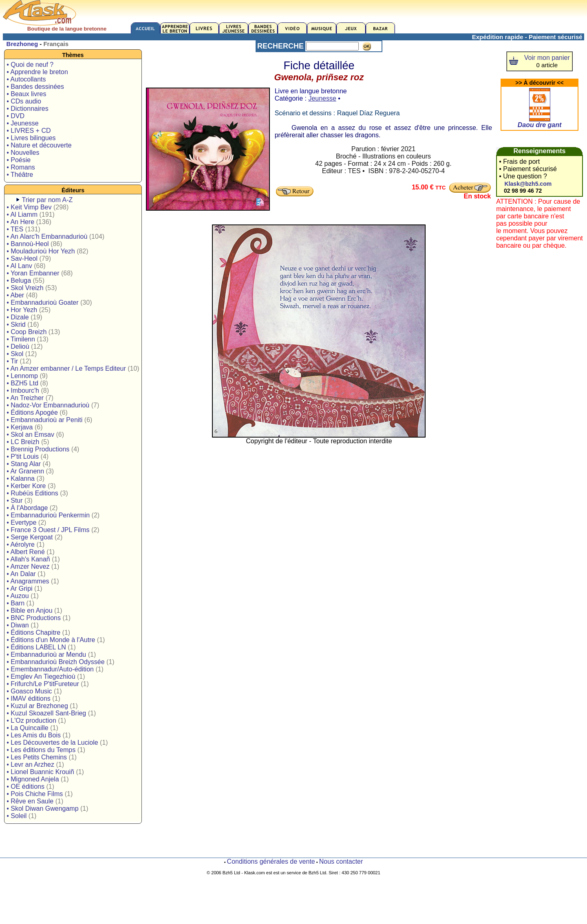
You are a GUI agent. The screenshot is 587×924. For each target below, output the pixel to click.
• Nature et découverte (39, 145)
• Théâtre (20, 175)
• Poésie (19, 160)
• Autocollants (26, 79)
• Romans (21, 167)
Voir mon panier (547, 58)
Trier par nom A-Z (47, 200)
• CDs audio (24, 101)
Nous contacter (341, 861)
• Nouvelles (23, 153)
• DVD (15, 116)
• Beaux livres (26, 94)
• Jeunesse (23, 123)
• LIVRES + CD (29, 131)
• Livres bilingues (31, 138)
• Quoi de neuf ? (30, 65)
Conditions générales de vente (271, 861)
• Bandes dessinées (35, 87)
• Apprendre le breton (37, 72)
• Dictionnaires (28, 109)
